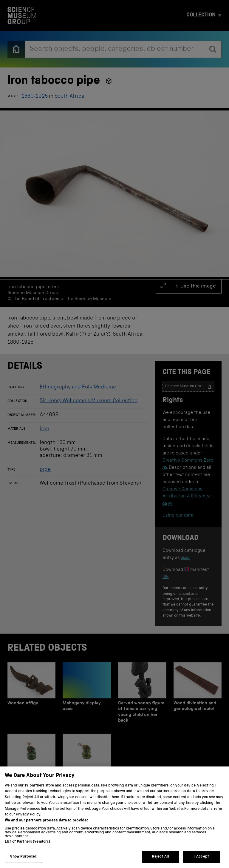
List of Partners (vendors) (27, 850)
